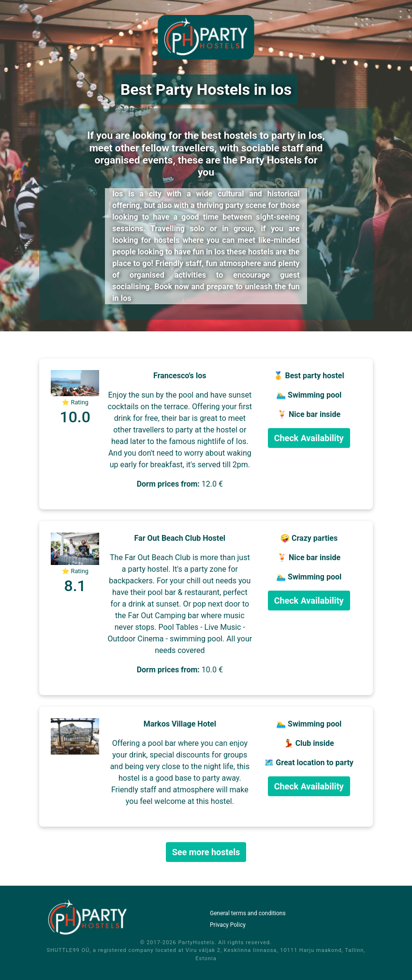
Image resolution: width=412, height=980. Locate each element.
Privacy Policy (228, 925)
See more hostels (206, 852)
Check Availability (309, 438)
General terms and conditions (248, 913)
